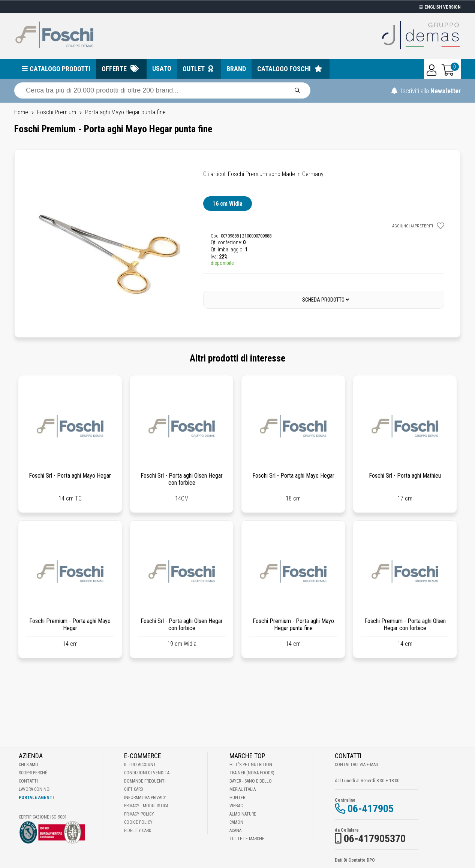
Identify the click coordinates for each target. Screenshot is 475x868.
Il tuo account (140, 765)
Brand (236, 69)
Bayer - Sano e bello (251, 781)
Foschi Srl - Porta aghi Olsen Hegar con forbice (182, 479)
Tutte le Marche (247, 839)
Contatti (28, 781)
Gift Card (134, 789)
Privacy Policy (139, 814)
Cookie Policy (138, 822)
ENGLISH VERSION (440, 7)
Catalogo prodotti (60, 69)
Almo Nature (243, 814)
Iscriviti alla (426, 91)
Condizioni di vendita (147, 773)
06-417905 (371, 809)
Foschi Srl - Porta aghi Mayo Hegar (70, 476)
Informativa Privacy (145, 798)
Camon (236, 822)
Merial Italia (243, 789)
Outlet (194, 69)
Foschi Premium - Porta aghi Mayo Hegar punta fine (293, 624)
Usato (162, 68)
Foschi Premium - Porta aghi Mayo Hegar (70, 624)
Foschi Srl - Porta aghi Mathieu (405, 476)
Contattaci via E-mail (357, 765)
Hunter (237, 798)
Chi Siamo (28, 765)
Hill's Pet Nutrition (251, 765)
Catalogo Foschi (284, 69)
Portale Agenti (36, 798)
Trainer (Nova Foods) (252, 773)
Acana (235, 831)
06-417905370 (375, 839)
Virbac (236, 806)
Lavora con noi (35, 789)
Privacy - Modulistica (146, 806)
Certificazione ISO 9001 (43, 817)
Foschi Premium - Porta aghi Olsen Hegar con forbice (405, 624)
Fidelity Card (138, 831)
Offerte (114, 69)
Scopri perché (33, 773)
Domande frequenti (145, 781)
